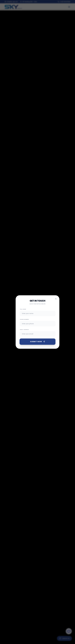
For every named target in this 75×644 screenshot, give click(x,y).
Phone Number (24, 319)
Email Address (24, 330)
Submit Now (37, 342)
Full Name (23, 309)
